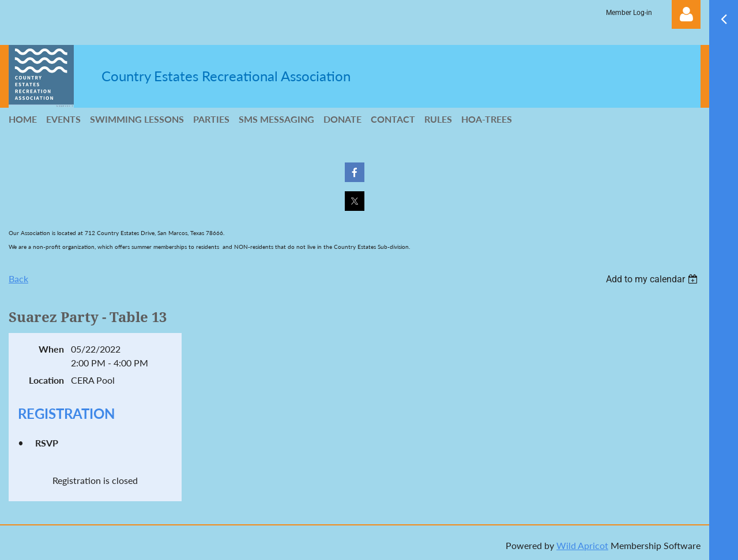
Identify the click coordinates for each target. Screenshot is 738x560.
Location (46, 380)
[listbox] (653, 279)
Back (18, 279)
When (51, 349)
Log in (686, 14)
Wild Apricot (582, 545)
